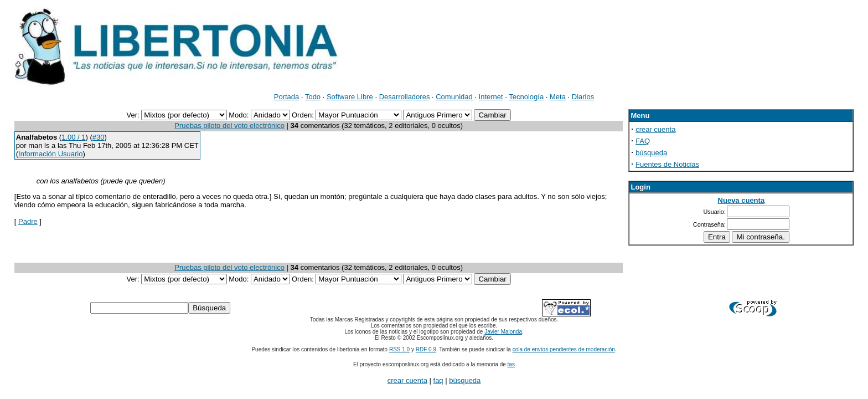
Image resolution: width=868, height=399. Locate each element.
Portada (287, 97)
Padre (28, 221)
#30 (99, 137)
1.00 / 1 (73, 137)
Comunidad (454, 97)
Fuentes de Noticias (667, 164)
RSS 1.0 (399, 349)
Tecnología (526, 97)
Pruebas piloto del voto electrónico (229, 126)
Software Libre (350, 97)
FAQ (643, 141)
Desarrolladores (405, 97)
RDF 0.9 (426, 349)
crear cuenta (655, 129)
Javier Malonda (503, 332)
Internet (491, 97)
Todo (313, 97)
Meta (558, 97)
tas (511, 364)
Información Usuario (50, 154)
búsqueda (651, 153)
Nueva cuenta (742, 200)
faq (438, 380)
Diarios (583, 97)
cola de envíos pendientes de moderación (564, 349)
